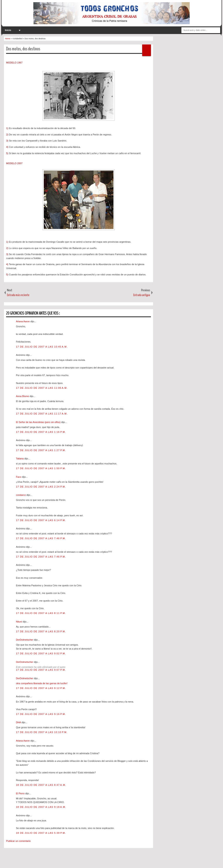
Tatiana (20, 459)
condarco (21, 495)
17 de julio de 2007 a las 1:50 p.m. (41, 468)
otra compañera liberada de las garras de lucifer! (42, 683)
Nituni (19, 622)
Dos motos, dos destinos (23, 49)
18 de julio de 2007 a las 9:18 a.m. (41, 807)
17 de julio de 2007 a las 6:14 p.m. (41, 520)
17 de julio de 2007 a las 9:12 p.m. (41, 688)
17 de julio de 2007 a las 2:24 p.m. (41, 487)
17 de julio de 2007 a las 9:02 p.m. (41, 653)
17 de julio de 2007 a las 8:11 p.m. (41, 613)
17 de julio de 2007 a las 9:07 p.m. (41, 670)
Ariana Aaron (23, 321)
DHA (19, 722)
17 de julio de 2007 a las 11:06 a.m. (42, 388)
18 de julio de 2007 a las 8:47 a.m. (41, 785)
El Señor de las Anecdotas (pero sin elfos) (39, 422)
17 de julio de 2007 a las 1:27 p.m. (41, 450)
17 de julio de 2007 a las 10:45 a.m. (42, 347)
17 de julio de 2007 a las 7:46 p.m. (41, 538)
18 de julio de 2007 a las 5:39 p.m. (41, 833)
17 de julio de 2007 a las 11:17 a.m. (42, 414)
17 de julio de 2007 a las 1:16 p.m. (41, 432)
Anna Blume (23, 396)
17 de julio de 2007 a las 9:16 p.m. (41, 714)
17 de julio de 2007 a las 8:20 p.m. (41, 631)
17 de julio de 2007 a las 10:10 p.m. (42, 732)
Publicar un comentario (18, 841)
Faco (19, 477)
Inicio (8, 30)
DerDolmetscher (25, 640)
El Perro (21, 793)
